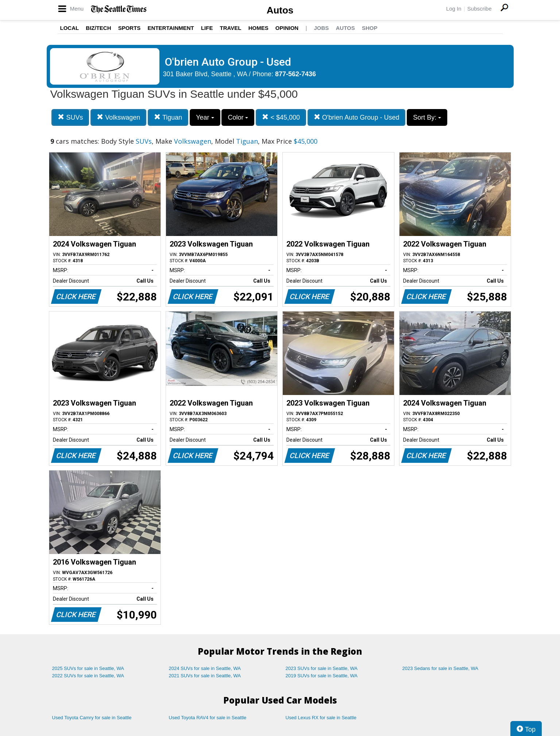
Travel (231, 28)
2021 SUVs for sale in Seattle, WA (205, 676)
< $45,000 (281, 117)
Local (70, 28)
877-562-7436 (296, 74)
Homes (258, 28)
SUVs (70, 117)
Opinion (287, 28)
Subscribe (480, 9)
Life (207, 28)
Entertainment (171, 28)
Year (205, 117)
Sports (130, 28)
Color (238, 117)
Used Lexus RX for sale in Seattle (321, 718)
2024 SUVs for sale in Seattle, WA (205, 668)
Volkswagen (118, 117)
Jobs (321, 28)
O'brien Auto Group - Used (357, 117)
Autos (280, 10)
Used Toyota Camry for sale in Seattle (92, 718)
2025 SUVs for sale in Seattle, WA (88, 668)
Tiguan (168, 117)
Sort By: (427, 117)
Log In (454, 9)
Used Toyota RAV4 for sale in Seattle (208, 718)
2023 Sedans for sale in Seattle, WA (440, 668)
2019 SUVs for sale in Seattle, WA (322, 676)
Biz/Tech (98, 28)
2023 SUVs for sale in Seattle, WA (322, 668)
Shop (370, 28)
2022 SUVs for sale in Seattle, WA (88, 676)
